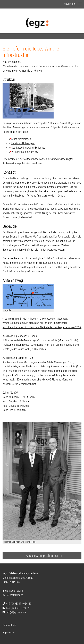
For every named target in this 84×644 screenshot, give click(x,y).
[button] (42, 556)
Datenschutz (9, 625)
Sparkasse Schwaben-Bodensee (28, 148)
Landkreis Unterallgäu (23, 143)
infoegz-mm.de (15, 612)
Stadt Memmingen (21, 139)
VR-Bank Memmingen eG (25, 152)
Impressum (9, 632)
